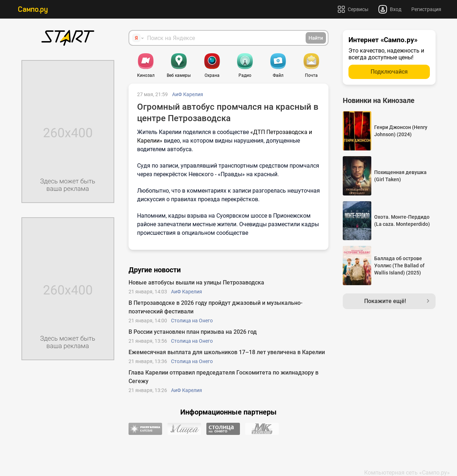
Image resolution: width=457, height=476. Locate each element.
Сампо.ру (33, 9)
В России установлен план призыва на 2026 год (193, 332)
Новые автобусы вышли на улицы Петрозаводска (196, 282)
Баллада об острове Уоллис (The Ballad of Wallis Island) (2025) (399, 266)
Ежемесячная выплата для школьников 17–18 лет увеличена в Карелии (227, 352)
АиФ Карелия (188, 94)
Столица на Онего (192, 321)
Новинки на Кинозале (379, 100)
